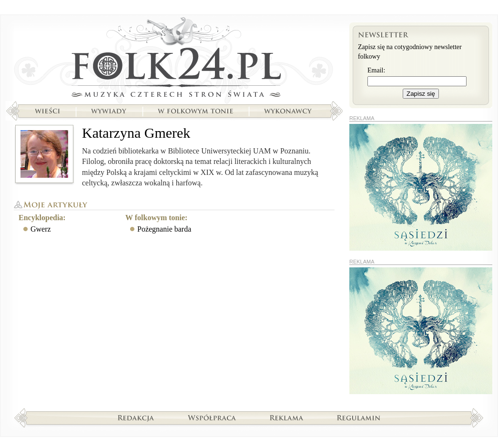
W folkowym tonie (195, 111)
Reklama (287, 417)
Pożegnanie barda (164, 229)
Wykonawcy (289, 111)
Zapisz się (421, 94)
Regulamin (359, 417)
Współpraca (212, 417)
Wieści (47, 111)
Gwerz (41, 229)
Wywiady (109, 111)
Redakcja (136, 417)
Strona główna (174, 60)
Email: (376, 70)
